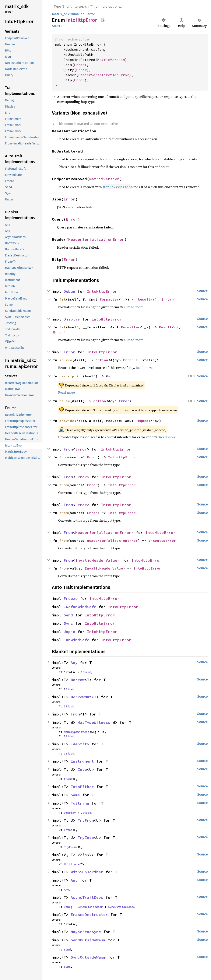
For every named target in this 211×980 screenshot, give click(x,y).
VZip (82, 855)
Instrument (82, 761)
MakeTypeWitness (77, 732)
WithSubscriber (87, 872)
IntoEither (82, 787)
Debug (69, 291)
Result (144, 299)
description (71, 376)
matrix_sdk (61, 14)
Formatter (109, 299)
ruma (75, 14)
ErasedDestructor (89, 915)
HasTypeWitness (94, 722)
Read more (135, 307)
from (64, 457)
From (68, 449)
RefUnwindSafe (81, 607)
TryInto (86, 838)
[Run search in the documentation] (130, 7)
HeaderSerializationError (104, 75)
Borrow (78, 680)
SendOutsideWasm (90, 907)
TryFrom (86, 820)
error (91, 14)
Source (57, 26)
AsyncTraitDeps (87, 897)
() (155, 299)
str (111, 376)
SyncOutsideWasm (121, 907)
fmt (63, 299)
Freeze (71, 598)
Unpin (69, 632)
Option (102, 360)
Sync (68, 623)
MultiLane (71, 864)
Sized (87, 672)
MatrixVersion (111, 60)
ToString (80, 803)
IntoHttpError (102, 291)
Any (74, 663)
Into (82, 769)
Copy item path (103, 20)
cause (65, 401)
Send (68, 615)
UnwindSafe (78, 640)
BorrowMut (81, 697)
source (66, 360)
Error (79, 65)
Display (72, 319)
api (83, 14)
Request (143, 421)
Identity (80, 744)
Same (75, 795)
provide (67, 421)
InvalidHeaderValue (96, 560)
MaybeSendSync (86, 932)
